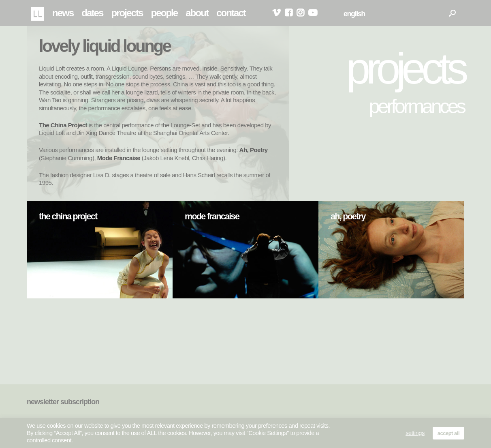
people (164, 13)
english (354, 14)
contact (231, 13)
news (63, 13)
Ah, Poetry (254, 150)
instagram (300, 13)
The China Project (63, 125)
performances (417, 106)
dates (92, 13)
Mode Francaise (119, 158)
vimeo (276, 13)
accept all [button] (448, 433)
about (197, 13)
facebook (289, 13)
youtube (313, 13)
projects (127, 13)
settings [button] (415, 433)
